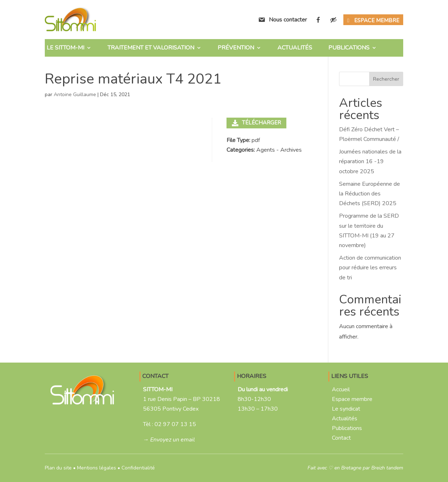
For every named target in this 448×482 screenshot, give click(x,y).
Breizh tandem (387, 468)
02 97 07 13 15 (175, 424)
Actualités (295, 48)
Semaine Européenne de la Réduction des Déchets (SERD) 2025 (370, 194)
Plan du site (58, 468)
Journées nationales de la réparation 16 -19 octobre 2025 (370, 161)
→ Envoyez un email (169, 440)
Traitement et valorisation (151, 48)
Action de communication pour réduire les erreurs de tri (370, 268)
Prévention (236, 48)
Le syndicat (346, 409)
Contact (341, 438)
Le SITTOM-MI (65, 48)
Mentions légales (97, 468)
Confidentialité (138, 468)
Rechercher (386, 79)
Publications (349, 48)
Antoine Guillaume (75, 94)
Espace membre (377, 20)
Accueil (341, 389)
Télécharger (256, 123)
